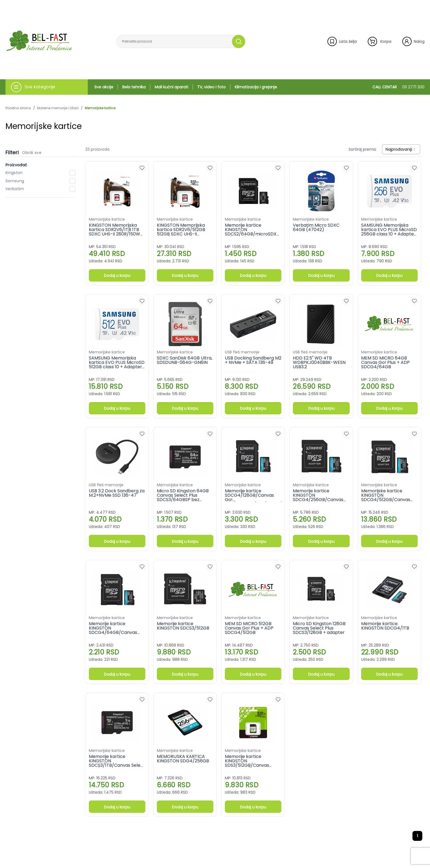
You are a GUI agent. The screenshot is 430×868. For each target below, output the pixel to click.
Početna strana (18, 108)
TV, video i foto (211, 87)
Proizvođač (16, 165)
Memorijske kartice (100, 108)
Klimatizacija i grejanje (256, 87)
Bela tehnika (134, 87)
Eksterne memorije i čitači (58, 108)
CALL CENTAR (398, 87)
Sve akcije (104, 87)
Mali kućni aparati (171, 87)
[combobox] (401, 149)
